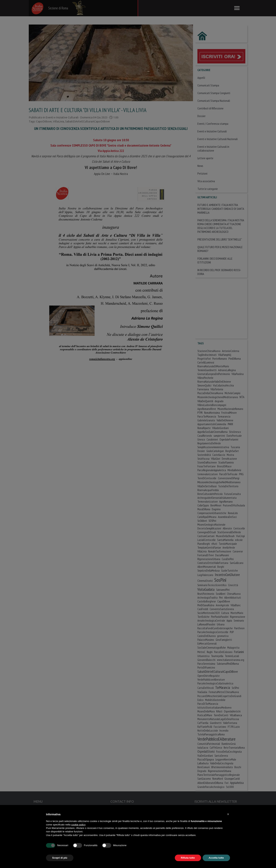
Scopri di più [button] (60, 858)
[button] (228, 814)
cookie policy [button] (78, 825)
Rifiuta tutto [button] (188, 858)
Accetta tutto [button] (216, 858)
